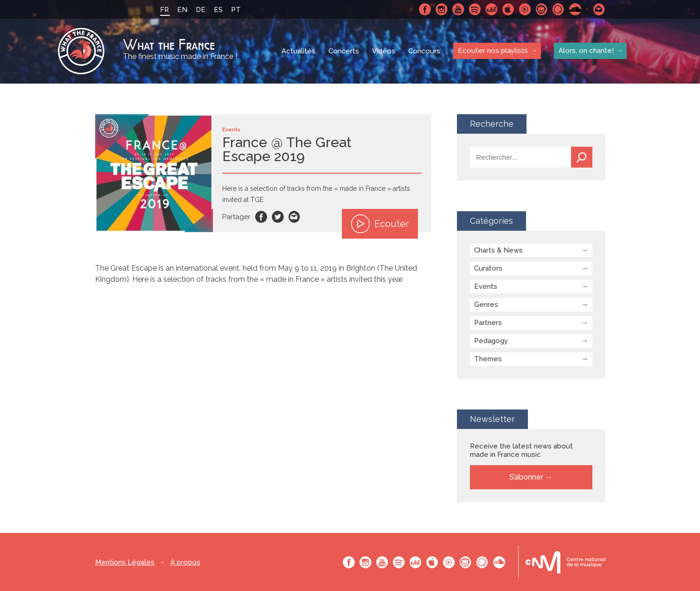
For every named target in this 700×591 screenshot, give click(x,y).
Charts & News (498, 250)
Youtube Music (525, 9)
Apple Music (508, 9)
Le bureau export (565, 562)
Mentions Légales (125, 562)
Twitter (278, 217)
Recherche (582, 157)
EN (182, 10)
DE (201, 10)
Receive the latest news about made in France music (521, 450)
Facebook (425, 9)
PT (236, 10)
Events (486, 286)
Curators (488, 268)
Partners (488, 323)
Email (295, 217)
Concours (424, 51)
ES (218, 10)
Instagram (442, 9)
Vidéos (384, 51)
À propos (185, 562)
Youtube (458, 9)
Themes (488, 359)
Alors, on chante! (586, 51)
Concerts (344, 51)
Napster (542, 9)
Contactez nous (599, 9)
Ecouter (380, 224)
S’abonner (526, 477)
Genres (486, 305)
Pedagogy (491, 341)
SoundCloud (575, 9)
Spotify (475, 9)
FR (164, 10)
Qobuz (559, 9)
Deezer (492, 9)
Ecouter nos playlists (493, 51)
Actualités (299, 51)
